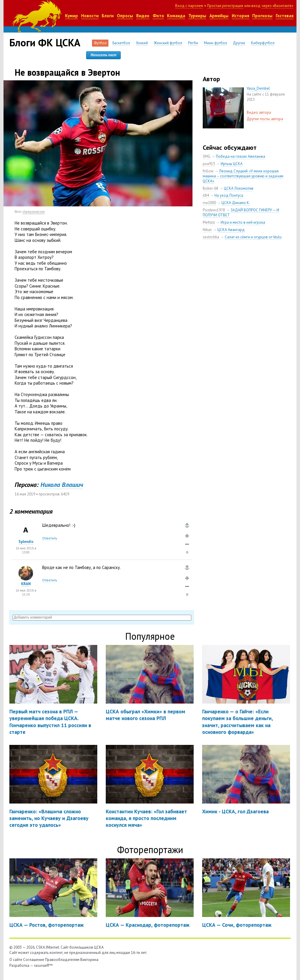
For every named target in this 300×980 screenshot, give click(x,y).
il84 (206, 195)
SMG (207, 156)
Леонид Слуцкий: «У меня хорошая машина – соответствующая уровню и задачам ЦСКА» (243, 176)
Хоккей (142, 43)
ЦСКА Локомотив (239, 188)
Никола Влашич (62, 485)
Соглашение (34, 960)
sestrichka (211, 237)
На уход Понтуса (229, 195)
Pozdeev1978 (214, 210)
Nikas (207, 230)
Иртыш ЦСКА (232, 164)
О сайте (16, 960)
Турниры (197, 16)
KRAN (26, 584)
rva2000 (209, 203)
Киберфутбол (263, 43)
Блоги (108, 16)
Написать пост (103, 55)
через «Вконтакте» (277, 6)
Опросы (125, 16)
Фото (158, 16)
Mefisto (209, 222)
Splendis (26, 542)
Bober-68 (210, 188)
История (241, 16)
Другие (239, 43)
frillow (208, 171)
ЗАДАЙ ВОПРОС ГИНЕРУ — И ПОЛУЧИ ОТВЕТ (241, 213)
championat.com (34, 212)
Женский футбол (168, 43)
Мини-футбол (215, 43)
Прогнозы (262, 16)
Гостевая (285, 16)
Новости (90, 16)
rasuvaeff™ (43, 965)
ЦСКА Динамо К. (236, 203)
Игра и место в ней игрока (243, 222)
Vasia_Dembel (258, 88)
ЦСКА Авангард (231, 230)
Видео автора (259, 112)
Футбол (100, 43)
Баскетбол (121, 43)
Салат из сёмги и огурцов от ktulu (253, 237)
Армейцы (219, 16)
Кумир (71, 16)
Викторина (89, 960)
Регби (193, 43)
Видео (143, 16)
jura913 (209, 164)
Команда (176, 16)
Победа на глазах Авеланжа (241, 156)
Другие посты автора (265, 119)
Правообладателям (62, 960)
